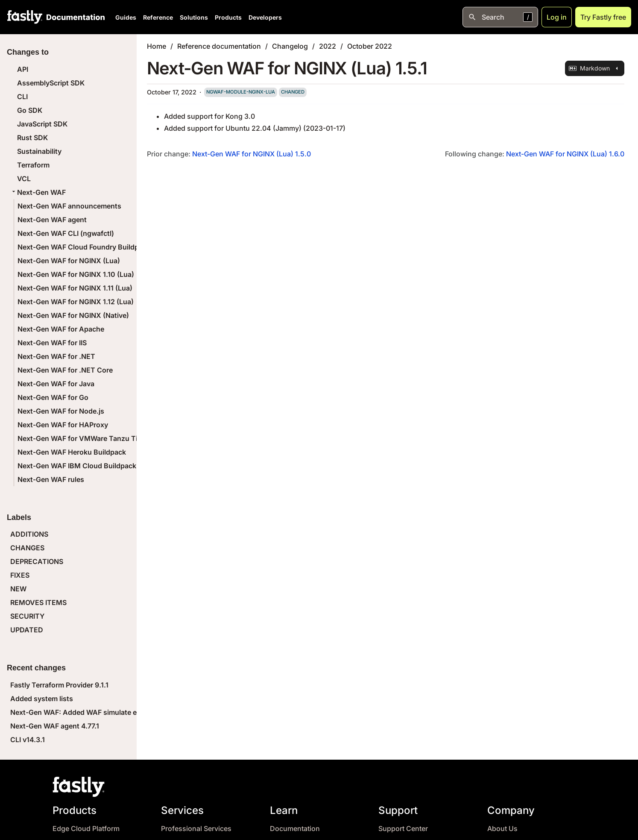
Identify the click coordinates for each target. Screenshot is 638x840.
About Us (502, 829)
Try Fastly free (603, 17)
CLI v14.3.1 (28, 740)
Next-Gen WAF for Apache (61, 329)
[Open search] (500, 17)
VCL (24, 179)
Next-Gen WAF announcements (69, 206)
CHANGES (27, 548)
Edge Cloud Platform (86, 829)
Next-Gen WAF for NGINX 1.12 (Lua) (76, 302)
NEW (18, 589)
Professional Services (196, 829)
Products (228, 17)
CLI (22, 97)
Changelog (290, 46)
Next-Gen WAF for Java (56, 384)
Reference (158, 17)
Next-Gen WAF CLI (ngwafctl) (66, 233)
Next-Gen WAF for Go (53, 397)
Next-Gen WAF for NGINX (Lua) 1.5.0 (252, 154)
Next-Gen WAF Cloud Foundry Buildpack (84, 247)
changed (293, 92)
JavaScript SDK (42, 124)
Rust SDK (32, 138)
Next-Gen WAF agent (52, 220)
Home (157, 46)
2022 (328, 46)
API (23, 69)
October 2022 (370, 46)
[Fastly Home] (25, 17)
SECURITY (27, 616)
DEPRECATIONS (37, 561)
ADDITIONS (29, 534)
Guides (126, 17)
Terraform (33, 165)
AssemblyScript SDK (51, 83)
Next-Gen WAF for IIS (52, 343)
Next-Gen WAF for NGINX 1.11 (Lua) (75, 288)
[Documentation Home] (74, 17)
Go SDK (30, 110)
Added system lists (42, 699)
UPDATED (27, 630)
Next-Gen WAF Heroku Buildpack (72, 452)
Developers (265, 17)
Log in (557, 17)
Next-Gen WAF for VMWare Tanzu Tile (80, 438)
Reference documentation (219, 46)
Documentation (295, 829)
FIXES (20, 575)
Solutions (194, 17)
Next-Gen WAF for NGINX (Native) (73, 315)
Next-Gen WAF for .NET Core (65, 370)
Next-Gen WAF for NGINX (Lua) (69, 261)
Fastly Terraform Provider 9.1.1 (59, 685)
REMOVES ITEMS (38, 602)
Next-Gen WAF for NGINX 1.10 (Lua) (76, 274)
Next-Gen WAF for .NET (56, 356)
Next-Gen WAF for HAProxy (63, 425)
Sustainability (39, 151)
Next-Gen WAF (38, 192)
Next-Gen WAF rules (51, 479)
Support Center (403, 829)
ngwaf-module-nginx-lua (241, 92)
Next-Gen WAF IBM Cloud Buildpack (77, 466)
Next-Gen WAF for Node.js (61, 411)
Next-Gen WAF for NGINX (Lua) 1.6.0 (565, 154)
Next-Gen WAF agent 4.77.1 (55, 726)
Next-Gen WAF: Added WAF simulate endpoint (86, 712)
